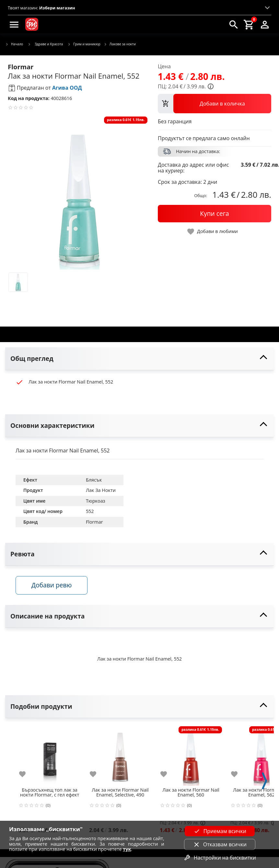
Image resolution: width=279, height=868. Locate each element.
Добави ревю (52, 585)
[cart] (249, 24)
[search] (234, 24)
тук (127, 849)
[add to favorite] (26, 774)
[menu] (14, 24)
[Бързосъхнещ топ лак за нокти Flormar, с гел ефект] (50, 755)
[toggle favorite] (213, 232)
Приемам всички (220, 831)
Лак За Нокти (101, 490)
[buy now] (215, 214)
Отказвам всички (220, 844)
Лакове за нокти (120, 44)
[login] (265, 24)
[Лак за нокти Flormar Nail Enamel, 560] (191, 755)
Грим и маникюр (84, 44)
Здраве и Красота (45, 44)
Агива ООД (67, 88)
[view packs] (215, 104)
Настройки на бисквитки (220, 858)
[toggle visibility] (139, 359)
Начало (14, 44)
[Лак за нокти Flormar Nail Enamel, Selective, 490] (120, 755)
